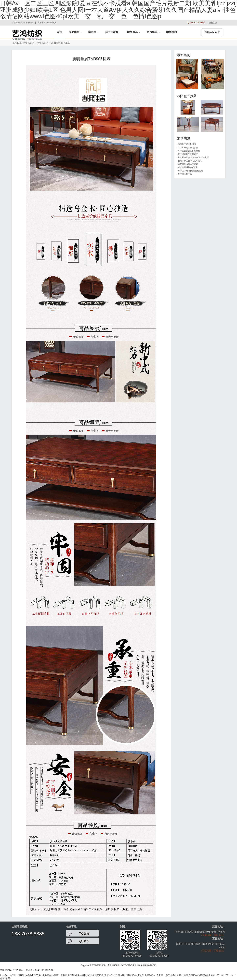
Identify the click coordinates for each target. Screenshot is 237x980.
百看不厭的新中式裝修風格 (190, 161)
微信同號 (213, 23)
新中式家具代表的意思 (188, 148)
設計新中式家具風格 (187, 144)
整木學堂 (153, 32)
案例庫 (93, 32)
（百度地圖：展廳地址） (213, 935)
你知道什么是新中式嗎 (188, 164)
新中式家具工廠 (185, 174)
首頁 (60, 32)
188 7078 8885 (28, 934)
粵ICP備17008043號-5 (122, 965)
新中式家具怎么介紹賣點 (189, 151)
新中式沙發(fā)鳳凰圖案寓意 (190, 171)
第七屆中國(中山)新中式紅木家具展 (194, 157)
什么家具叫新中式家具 (188, 167)
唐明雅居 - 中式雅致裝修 (22, 23)
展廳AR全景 (212, 32)
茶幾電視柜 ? (58, 43)
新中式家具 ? (44, 43)
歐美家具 (134, 32)
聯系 (171, 32)
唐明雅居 (75, 32)
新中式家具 (113, 32)
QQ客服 (84, 933)
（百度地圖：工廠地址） (213, 951)
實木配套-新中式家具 (47, 23)
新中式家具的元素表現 (188, 154)
